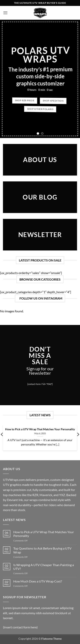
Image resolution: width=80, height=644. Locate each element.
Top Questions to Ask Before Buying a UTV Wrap (42, 550)
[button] (5, 13)
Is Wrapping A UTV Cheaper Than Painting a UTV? (44, 567)
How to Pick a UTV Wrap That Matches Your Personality (40, 429)
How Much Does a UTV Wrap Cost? (38, 581)
